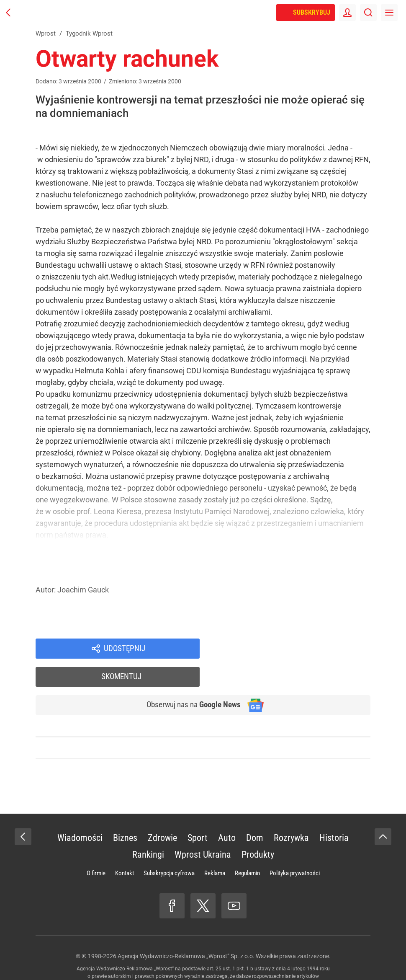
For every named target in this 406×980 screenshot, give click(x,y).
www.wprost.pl (216, 957)
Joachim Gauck (83, 590)
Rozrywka (291, 811)
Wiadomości (80, 811)
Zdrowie (162, 811)
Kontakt (125, 847)
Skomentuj (296, 649)
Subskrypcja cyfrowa (169, 847)
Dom (255, 811)
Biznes (125, 811)
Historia (334, 811)
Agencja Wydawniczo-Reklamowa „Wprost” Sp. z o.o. (186, 930)
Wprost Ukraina (203, 828)
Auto (227, 811)
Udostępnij (124, 649)
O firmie (96, 847)
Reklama (215, 847)
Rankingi (148, 828)
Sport (198, 811)
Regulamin (247, 847)
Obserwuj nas (190, 678)
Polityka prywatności (295, 847)
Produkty (258, 828)
